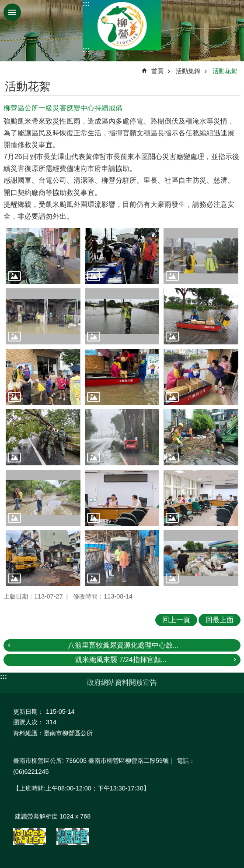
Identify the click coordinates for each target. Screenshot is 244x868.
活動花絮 (225, 71)
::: (86, 4)
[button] (43, 256)
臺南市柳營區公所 (122, 25)
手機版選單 (12, 12)
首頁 (157, 71)
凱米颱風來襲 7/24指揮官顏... (121, 660)
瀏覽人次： (28, 722)
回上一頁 (176, 620)
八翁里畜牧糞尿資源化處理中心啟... (123, 645)
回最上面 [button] (220, 620)
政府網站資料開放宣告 (122, 682)
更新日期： (28, 712)
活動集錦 (188, 71)
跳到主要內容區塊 (5, 5)
